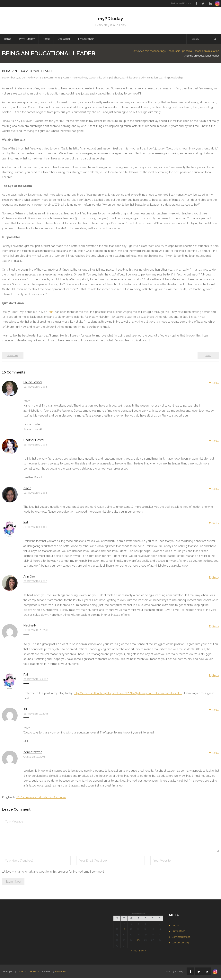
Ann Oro (29, 578)
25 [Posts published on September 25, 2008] (138, 942)
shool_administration (194, 53)
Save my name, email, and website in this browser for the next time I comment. (55, 873)
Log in (175, 927)
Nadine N (30, 627)
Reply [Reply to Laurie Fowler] (216, 385)
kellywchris (35, 79)
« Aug (134, 952)
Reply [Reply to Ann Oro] (216, 579)
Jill (25, 711)
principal (174, 53)
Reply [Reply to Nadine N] (216, 628)
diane (27, 490)
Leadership (161, 53)
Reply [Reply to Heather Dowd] (216, 442)
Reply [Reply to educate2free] (216, 755)
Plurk (51, 314)
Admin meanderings (140, 53)
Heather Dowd (34, 442)
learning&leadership (171, 79)
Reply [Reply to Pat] (216, 525)
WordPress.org (180, 944)
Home (8, 40)
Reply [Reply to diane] (216, 491)
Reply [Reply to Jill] (216, 711)
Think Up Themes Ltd (29, 973)
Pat (26, 524)
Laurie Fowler (33, 384)
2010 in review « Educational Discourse (41, 799)
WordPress (61, 973)
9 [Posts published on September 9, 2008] (124, 931)
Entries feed (179, 933)
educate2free (33, 754)
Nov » (143, 952)
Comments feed (181, 938)
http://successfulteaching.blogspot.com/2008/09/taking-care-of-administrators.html (128, 695)
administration (149, 79)
